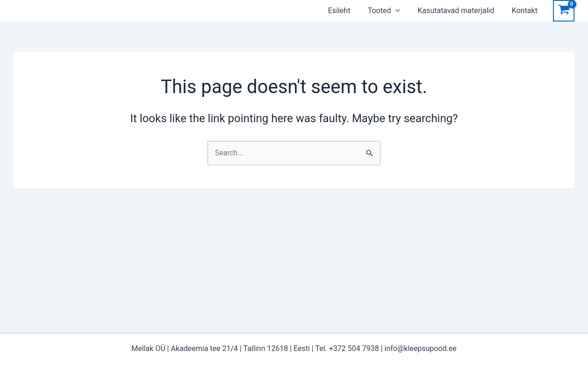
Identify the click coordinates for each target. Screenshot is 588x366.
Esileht (353, 11)
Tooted (395, 11)
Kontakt (531, 11)
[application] (407, 11)
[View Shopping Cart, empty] (564, 11)
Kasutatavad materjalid (465, 11)
